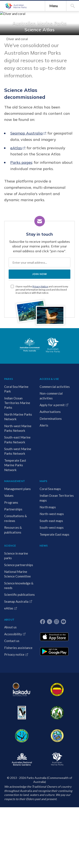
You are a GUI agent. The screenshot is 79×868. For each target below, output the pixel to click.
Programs (59, 684)
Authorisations (36, 705)
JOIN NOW (39, 524)
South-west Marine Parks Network (12, 789)
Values (57, 678)
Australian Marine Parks (24, 55)
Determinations (37, 712)
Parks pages (36, 338)
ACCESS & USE (35, 657)
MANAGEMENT (62, 657)
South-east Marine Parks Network (12, 764)
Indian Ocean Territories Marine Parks (14, 692)
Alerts (30, 719)
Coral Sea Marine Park (13, 671)
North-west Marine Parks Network (12, 738)
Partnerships (61, 691)
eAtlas (30, 311)
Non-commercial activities (34, 682)
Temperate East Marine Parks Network (14, 815)
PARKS (11, 657)
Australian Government (18, 625)
